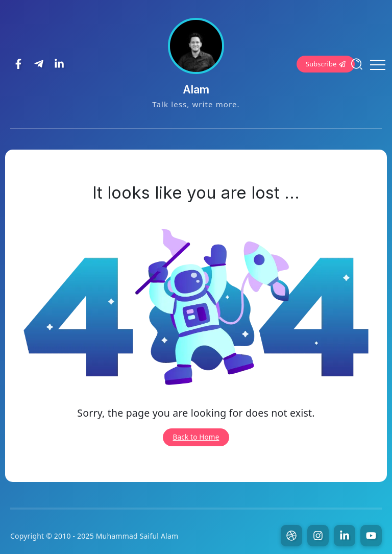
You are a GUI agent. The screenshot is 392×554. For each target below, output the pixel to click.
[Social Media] (18, 64)
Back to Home (196, 437)
